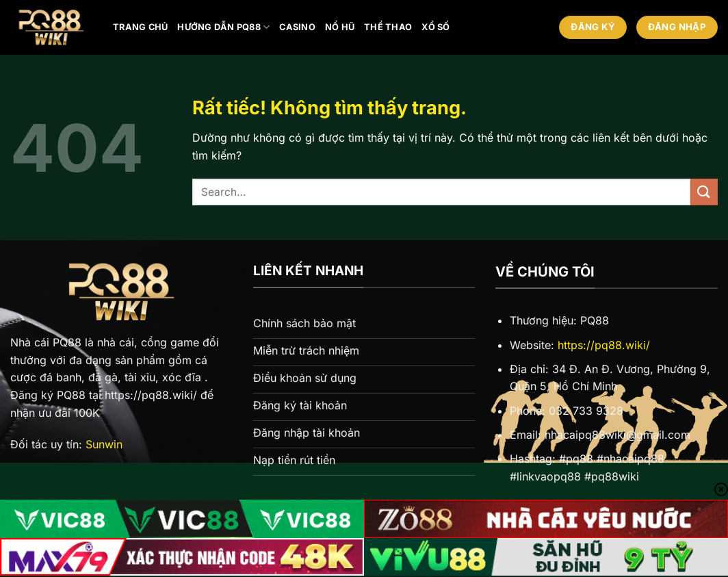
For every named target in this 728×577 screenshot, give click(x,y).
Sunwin (104, 444)
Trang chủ (140, 27)
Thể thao (388, 27)
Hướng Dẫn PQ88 (223, 27)
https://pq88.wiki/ (604, 345)
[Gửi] (704, 192)
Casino (297, 27)
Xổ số (435, 27)
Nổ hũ (340, 27)
